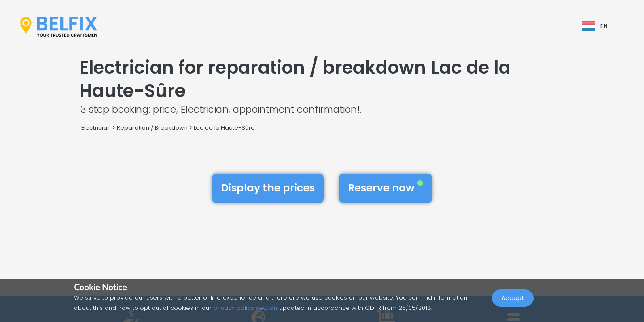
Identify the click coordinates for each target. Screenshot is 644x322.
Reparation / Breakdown (152, 128)
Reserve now (386, 188)
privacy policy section (245, 308)
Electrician (96, 128)
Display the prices (268, 188)
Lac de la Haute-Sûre (224, 128)
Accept (513, 302)
